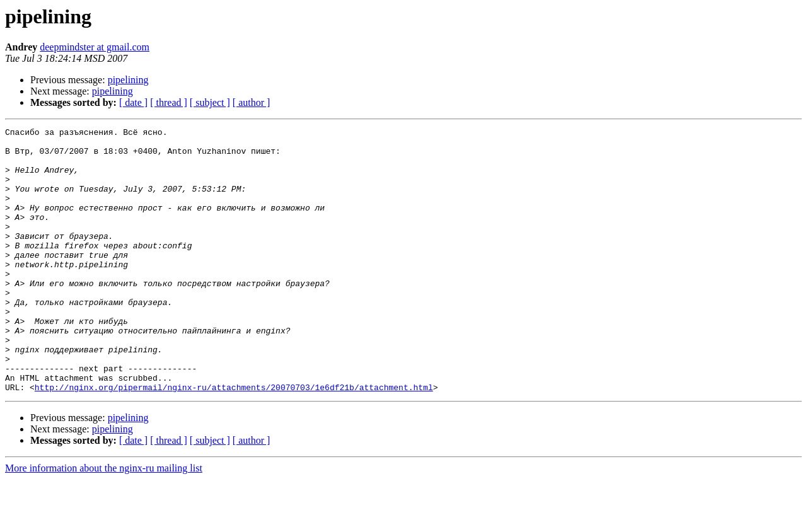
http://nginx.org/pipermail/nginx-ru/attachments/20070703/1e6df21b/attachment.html (234, 440)
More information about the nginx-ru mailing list (104, 521)
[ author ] (252, 102)
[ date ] (133, 102)
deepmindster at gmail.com (95, 47)
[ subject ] (210, 102)
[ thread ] (169, 102)
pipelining (128, 80)
